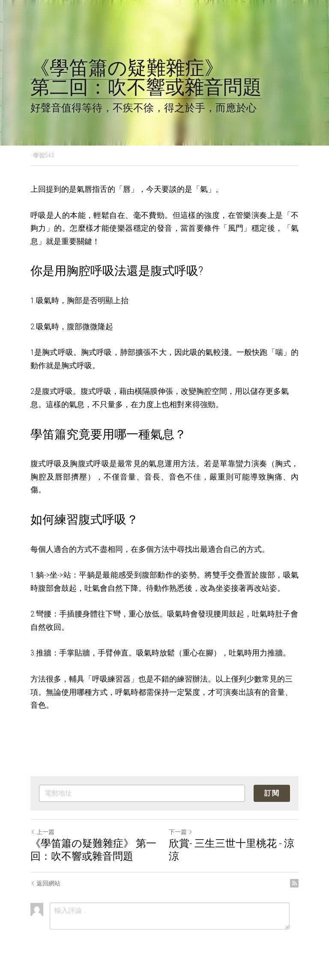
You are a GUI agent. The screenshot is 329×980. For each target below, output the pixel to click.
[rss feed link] (294, 883)
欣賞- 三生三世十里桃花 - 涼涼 (232, 850)
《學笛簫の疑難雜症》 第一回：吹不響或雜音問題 (93, 850)
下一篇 (181, 832)
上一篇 (42, 832)
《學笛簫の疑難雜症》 (127, 68)
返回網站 (45, 883)
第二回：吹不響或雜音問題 (146, 87)
